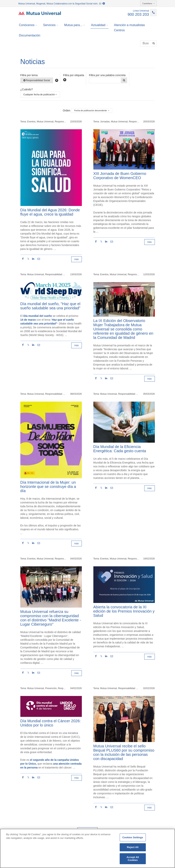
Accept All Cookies (133, 859)
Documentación (30, 35)
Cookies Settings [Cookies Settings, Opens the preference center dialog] (133, 837)
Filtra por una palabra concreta (107, 75)
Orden (67, 110)
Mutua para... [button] (75, 25)
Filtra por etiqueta (74, 75)
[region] (87, 848)
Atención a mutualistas (129, 25)
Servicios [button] (51, 25)
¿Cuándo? (27, 89)
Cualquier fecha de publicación (40, 95)
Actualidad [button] (100, 25)
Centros (119, 30)
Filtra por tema (29, 75)
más (77, 259)
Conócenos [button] (28, 25)
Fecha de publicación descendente (92, 110)
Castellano (148, 3)
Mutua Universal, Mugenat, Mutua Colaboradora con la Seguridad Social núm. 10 (62, 4)
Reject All (133, 847)
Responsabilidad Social (37, 80)
